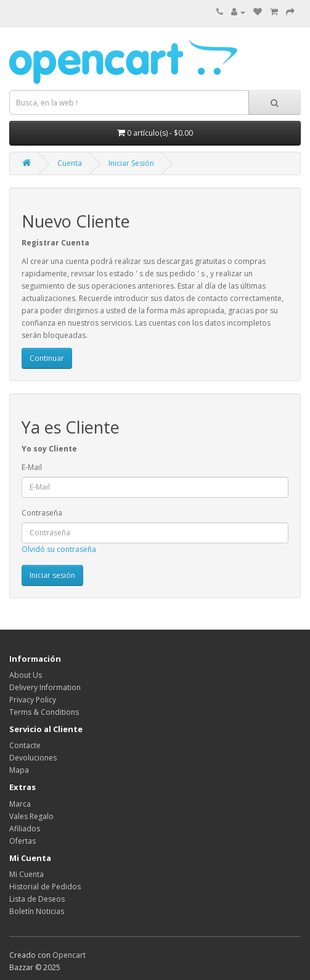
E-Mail (32, 467)
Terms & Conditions (44, 712)
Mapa (19, 770)
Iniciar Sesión (131, 163)
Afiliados (25, 829)
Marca (20, 804)
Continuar (47, 358)
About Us (26, 675)
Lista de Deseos (37, 899)
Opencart (69, 955)
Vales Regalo (31, 816)
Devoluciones (33, 758)
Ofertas (22, 841)
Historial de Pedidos (45, 887)
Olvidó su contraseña (59, 549)
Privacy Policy (33, 700)
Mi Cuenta (27, 874)
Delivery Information (45, 687)
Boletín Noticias (37, 911)
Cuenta (70, 163)
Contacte (25, 745)
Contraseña (42, 513)
